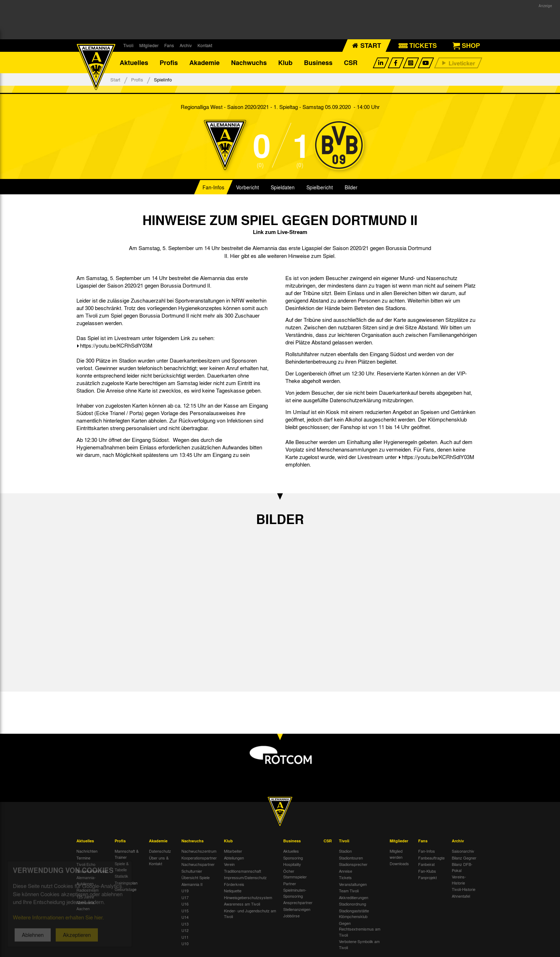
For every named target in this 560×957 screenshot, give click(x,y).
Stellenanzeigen (297, 909)
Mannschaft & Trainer (127, 854)
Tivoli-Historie (464, 889)
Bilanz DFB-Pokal (462, 867)
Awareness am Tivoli (242, 904)
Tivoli (128, 45)
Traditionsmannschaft (242, 871)
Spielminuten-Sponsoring (295, 893)
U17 (185, 897)
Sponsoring (293, 858)
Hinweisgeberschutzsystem (248, 897)
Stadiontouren (351, 858)
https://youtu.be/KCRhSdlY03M (116, 345)
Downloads (399, 863)
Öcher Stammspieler (295, 874)
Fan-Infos (213, 187)
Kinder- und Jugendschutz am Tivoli (250, 914)
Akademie (204, 63)
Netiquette (233, 891)
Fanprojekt (427, 877)
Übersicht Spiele (196, 877)
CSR (351, 63)
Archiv (186, 45)
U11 (185, 937)
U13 (185, 924)
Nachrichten (87, 851)
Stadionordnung (352, 904)
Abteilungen (234, 858)
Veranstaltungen (353, 884)
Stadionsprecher (353, 864)
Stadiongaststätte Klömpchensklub (354, 914)
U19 (185, 891)
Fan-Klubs (427, 871)
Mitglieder (149, 45)
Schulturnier (192, 871)
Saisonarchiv (463, 851)
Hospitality (292, 864)
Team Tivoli (349, 891)
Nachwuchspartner (198, 864)
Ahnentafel (461, 896)
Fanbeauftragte (431, 858)
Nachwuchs (249, 63)
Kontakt (205, 45)
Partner (290, 883)
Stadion (345, 851)
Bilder (351, 187)
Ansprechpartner (298, 902)
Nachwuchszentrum (199, 851)
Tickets (345, 877)
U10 (185, 943)
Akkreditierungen (354, 897)
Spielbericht (320, 187)
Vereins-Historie (459, 880)
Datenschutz (160, 851)
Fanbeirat (426, 864)
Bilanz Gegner (464, 858)
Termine (83, 858)
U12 (185, 930)
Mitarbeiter (233, 851)
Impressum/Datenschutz (245, 877)
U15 (185, 911)
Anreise (346, 871)
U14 (185, 917)
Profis (169, 63)
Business (318, 63)
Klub (285, 63)
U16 (185, 904)
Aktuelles (134, 63)
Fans (169, 45)
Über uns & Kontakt (159, 861)
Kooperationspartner (199, 858)
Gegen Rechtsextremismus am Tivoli (360, 929)
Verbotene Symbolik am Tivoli (359, 944)
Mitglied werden (396, 854)
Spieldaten (283, 187)
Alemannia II (192, 884)
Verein (229, 864)
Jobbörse (291, 916)
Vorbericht (247, 187)
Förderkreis (234, 884)
